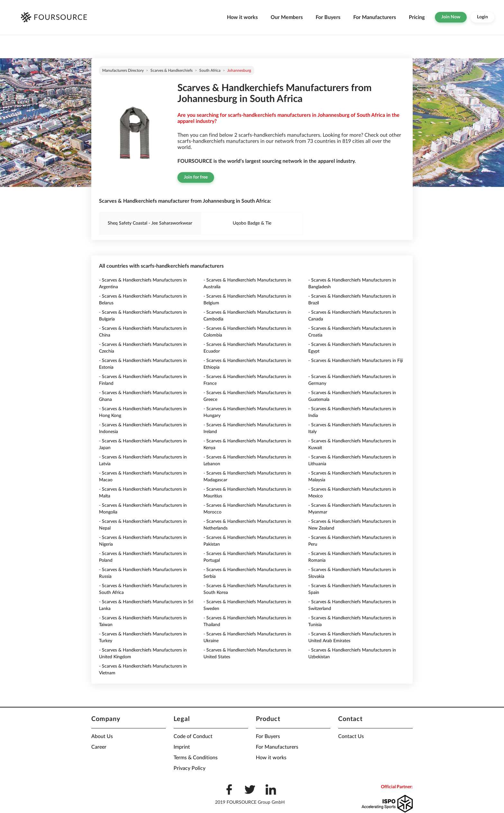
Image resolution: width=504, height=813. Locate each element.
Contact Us (351, 736)
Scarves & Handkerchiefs (171, 70)
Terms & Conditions (196, 758)
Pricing (417, 17)
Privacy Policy (189, 768)
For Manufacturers (375, 17)
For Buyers (328, 17)
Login (482, 17)
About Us (102, 736)
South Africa (210, 70)
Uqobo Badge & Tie (252, 223)
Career (99, 747)
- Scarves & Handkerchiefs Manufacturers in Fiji (355, 361)
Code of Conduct (193, 736)
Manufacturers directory (123, 70)
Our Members (287, 17)
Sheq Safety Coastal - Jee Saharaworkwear (150, 223)
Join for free (196, 177)
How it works (242, 17)
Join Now (451, 17)
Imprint (182, 747)
